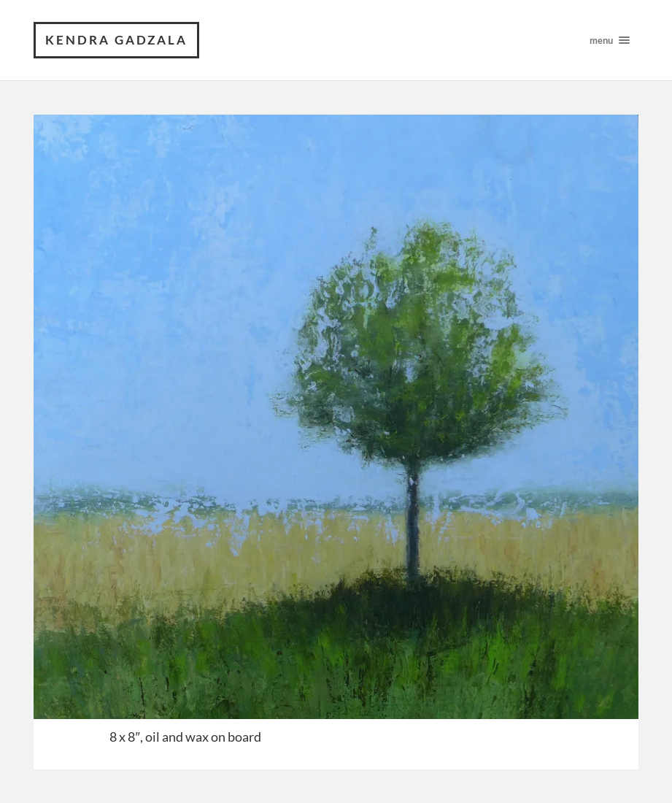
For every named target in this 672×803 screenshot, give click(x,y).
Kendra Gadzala (116, 40)
